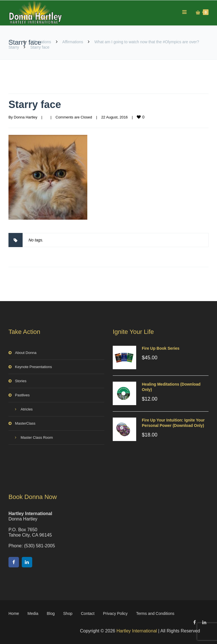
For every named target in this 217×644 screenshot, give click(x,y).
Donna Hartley (26, 117)
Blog (51, 613)
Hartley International (137, 631)
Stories (21, 381)
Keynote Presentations (33, 367)
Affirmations (41, 42)
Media (33, 613)
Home (14, 42)
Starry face (35, 104)
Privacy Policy (115, 613)
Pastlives (22, 395)
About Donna (26, 353)
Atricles (27, 409)
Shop (68, 613)
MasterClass (25, 423)
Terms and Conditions (155, 613)
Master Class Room (37, 437)
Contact (88, 613)
